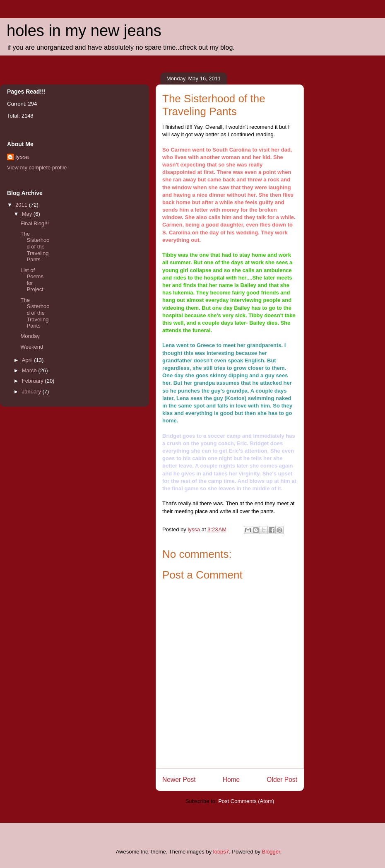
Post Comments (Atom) (246, 801)
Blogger (271, 852)
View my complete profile (37, 168)
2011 (22, 205)
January (32, 392)
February (34, 381)
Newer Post (179, 780)
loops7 (221, 852)
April (28, 360)
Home (231, 780)
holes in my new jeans (84, 31)
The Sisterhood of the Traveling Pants (35, 247)
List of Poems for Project (32, 280)
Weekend (32, 347)
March (30, 370)
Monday (30, 336)
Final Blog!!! (35, 223)
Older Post (282, 780)
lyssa (22, 157)
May (28, 214)
